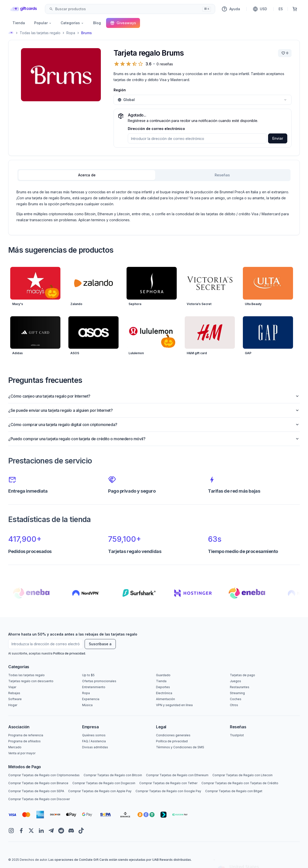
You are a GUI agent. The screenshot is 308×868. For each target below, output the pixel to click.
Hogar (13, 705)
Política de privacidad (69, 653)
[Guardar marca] (285, 53)
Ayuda (231, 9)
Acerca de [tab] (87, 175)
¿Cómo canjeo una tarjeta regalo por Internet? (154, 396)
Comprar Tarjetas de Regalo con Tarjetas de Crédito (240, 783)
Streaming (237, 693)
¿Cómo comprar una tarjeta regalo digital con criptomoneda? (154, 425)
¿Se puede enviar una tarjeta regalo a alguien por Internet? (154, 410)
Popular (43, 23)
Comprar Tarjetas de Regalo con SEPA (36, 791)
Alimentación (165, 699)
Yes (258, 853)
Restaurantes (240, 687)
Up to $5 (88, 675)
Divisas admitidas (95, 747)
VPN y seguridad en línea (174, 705)
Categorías (72, 23)
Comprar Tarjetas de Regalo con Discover (39, 799)
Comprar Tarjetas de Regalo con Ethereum (177, 775)
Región (120, 90)
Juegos (235, 681)
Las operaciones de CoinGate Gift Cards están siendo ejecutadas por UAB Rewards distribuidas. (120, 860)
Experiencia (91, 699)
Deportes (163, 687)
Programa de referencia (26, 735)
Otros (234, 705)
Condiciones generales (173, 735)
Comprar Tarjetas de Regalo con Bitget (234, 791)
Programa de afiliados (24, 741)
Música (87, 705)
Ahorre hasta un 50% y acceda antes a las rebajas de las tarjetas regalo (73, 634)
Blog (97, 23)
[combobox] (130, 9)
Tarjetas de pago (242, 675)
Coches (236, 699)
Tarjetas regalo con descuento (31, 681)
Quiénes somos (94, 735)
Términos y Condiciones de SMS (180, 747)
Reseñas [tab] (222, 175)
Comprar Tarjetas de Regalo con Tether (168, 783)
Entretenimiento (94, 687)
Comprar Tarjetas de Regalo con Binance (38, 783)
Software (15, 699)
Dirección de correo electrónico (156, 129)
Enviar (278, 138)
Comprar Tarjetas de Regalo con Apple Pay (100, 791)
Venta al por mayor (22, 753)
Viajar (12, 687)
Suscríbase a (100, 644)
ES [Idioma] (281, 9)
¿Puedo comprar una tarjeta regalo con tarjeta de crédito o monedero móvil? (154, 439)
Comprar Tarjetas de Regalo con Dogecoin (104, 783)
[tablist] (154, 175)
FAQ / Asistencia (94, 741)
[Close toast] (214, 816)
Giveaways (123, 23)
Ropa (71, 33)
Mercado (15, 747)
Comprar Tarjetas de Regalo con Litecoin (242, 775)
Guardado (163, 675)
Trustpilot (237, 735)
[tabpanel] (154, 206)
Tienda (19, 23)
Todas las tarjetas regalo (40, 33)
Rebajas (14, 693)
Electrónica (164, 693)
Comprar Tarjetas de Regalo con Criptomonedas (44, 775)
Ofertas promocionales (99, 681)
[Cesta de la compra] (295, 9)
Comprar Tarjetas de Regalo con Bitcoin (113, 775)
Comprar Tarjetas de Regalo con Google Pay (168, 791)
